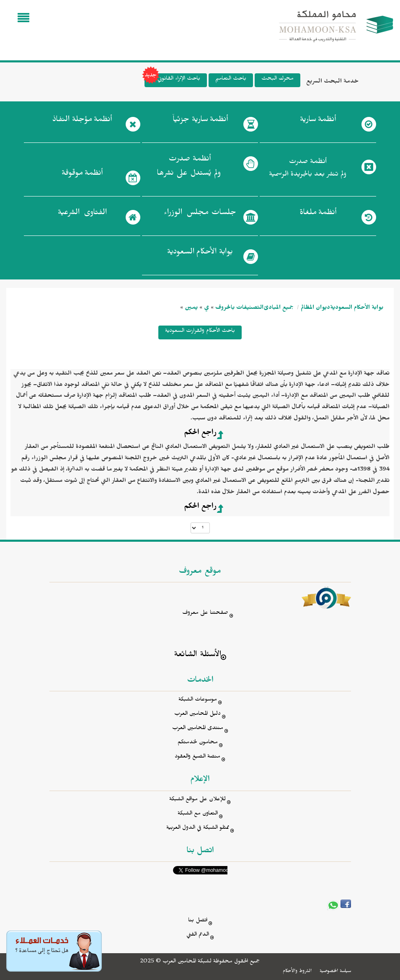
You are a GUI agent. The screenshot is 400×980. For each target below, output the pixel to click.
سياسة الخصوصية (335, 972)
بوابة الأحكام (200, 253)
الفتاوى (82, 214)
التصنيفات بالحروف (239, 309)
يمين (191, 309)
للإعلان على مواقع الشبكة (197, 800)
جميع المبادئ (279, 309)
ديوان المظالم (315, 309)
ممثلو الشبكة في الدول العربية (198, 829)
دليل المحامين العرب (197, 715)
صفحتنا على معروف (205, 614)
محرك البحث (277, 79)
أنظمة (318, 121)
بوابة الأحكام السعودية (357, 309)
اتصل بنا (198, 921)
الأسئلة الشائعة (197, 655)
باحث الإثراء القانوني (172, 80)
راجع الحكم (200, 434)
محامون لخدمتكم (198, 743)
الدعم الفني (198, 935)
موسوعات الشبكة (198, 700)
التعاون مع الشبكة (198, 814)
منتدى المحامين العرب (198, 729)
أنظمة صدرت (189, 168)
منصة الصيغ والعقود (197, 757)
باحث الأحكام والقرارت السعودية (200, 332)
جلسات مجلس (200, 214)
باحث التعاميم (231, 79)
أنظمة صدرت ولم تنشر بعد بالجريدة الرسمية (308, 169)
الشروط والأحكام (297, 972)
